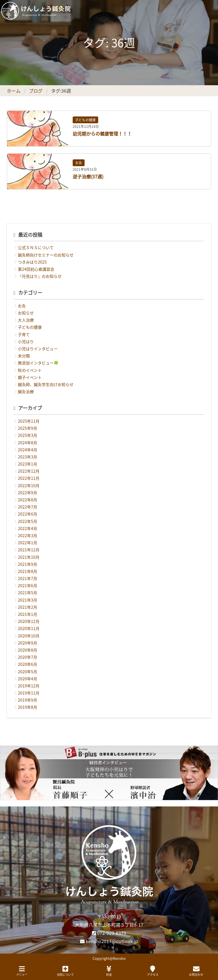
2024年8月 (28, 443)
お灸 (79, 163)
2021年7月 (28, 578)
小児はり (26, 341)
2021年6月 (28, 585)
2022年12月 (29, 471)
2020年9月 (28, 643)
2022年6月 (28, 514)
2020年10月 (29, 636)
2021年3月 (28, 600)
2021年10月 (29, 557)
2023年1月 (28, 464)
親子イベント (30, 377)
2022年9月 (28, 493)
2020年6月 (28, 664)
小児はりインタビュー (38, 349)
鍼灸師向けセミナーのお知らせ (46, 255)
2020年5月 (28, 672)
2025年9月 (28, 428)
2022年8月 (28, 500)
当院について (65, 971)
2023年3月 (28, 457)
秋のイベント (30, 370)
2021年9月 (28, 564)
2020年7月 (28, 657)
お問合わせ (196, 971)
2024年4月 (28, 450)
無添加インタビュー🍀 (38, 363)
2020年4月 (28, 679)
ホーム (14, 91)
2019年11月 (29, 693)
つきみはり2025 (32, 262)
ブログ (36, 91)
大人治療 (26, 320)
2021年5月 (28, 593)
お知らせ (26, 313)
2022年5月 (28, 521)
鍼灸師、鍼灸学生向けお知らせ (46, 384)
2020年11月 (29, 628)
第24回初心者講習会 (36, 269)
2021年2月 (28, 607)
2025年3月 (28, 435)
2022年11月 (29, 478)
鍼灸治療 (26, 391)
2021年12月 (29, 550)
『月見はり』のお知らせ (40, 276)
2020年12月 (29, 621)
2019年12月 (29, 686)
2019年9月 (28, 700)
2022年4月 (28, 528)
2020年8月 (28, 650)
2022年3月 (28, 535)
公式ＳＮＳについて (36, 247)
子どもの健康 (85, 120)
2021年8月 (28, 571)
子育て (24, 334)
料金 (109, 971)
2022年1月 (28, 543)
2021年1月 (28, 614)
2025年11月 (29, 421)
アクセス (153, 971)
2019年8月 (28, 707)
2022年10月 (29, 485)
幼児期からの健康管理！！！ (102, 134)
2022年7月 (28, 507)
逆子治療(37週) (88, 176)
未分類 (24, 356)
